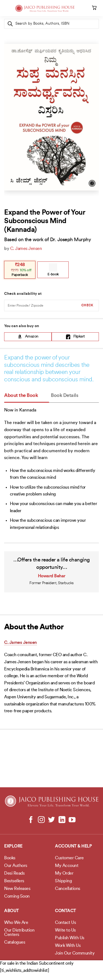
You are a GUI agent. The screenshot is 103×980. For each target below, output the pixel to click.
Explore (13, 846)
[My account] (87, 8)
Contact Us (65, 923)
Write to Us (65, 930)
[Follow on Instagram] (41, 820)
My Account (67, 866)
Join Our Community (75, 953)
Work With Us (68, 946)
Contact (66, 911)
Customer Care (69, 858)
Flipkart (75, 337)
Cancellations (68, 889)
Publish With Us (70, 938)
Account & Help (73, 846)
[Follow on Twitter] (51, 820)
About (12, 911)
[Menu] (7, 9)
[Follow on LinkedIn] (62, 820)
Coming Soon (17, 897)
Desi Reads (14, 874)
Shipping (63, 881)
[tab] (27, 396)
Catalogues (15, 942)
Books (10, 858)
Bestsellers (14, 881)
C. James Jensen (26, 249)
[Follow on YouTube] (72, 820)
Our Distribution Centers (19, 933)
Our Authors (16, 866)
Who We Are (16, 923)
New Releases (17, 889)
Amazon (28, 337)
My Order (64, 874)
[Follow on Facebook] (31, 820)
